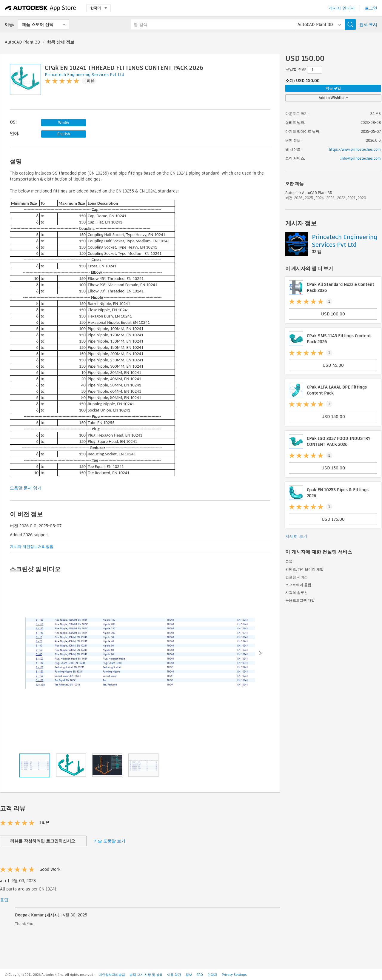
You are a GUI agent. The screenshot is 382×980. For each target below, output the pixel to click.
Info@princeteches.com (361, 158)
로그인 (371, 8)
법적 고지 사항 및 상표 (146, 975)
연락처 (212, 975)
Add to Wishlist (334, 98)
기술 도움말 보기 (110, 841)
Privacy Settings (234, 975)
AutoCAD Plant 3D (23, 42)
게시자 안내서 (342, 8)
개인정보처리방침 (112, 975)
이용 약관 (174, 975)
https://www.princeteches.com (355, 149)
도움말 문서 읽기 (26, 488)
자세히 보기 (296, 536)
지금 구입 (333, 88)
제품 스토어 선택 (38, 24)
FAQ (200, 975)
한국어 (98, 8)
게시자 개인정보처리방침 (32, 547)
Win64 (64, 122)
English (64, 134)
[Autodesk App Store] (41, 8)
